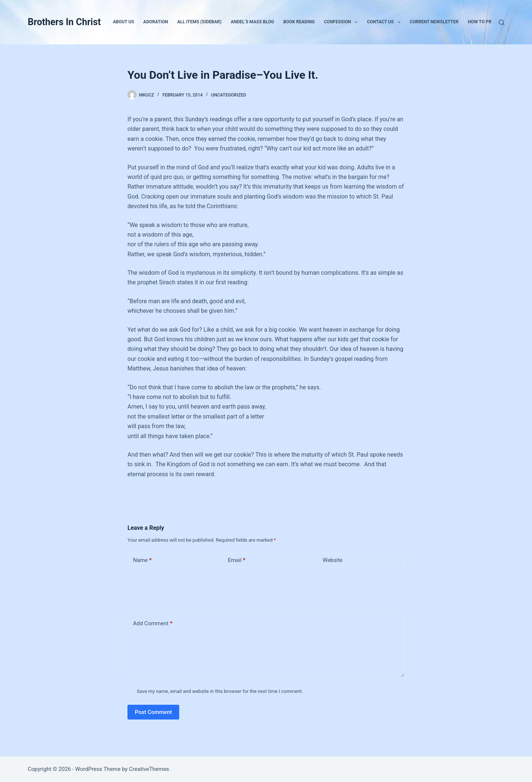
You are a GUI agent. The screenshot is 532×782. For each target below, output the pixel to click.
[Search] (502, 22)
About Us (124, 22)
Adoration (156, 22)
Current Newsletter (434, 22)
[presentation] (178, 590)
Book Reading (299, 22)
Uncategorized (229, 95)
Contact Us (385, 22)
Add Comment (153, 624)
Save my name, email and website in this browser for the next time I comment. (220, 691)
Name (142, 560)
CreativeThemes (149, 769)
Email (237, 560)
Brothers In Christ (64, 22)
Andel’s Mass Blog (252, 22)
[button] (356, 22)
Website (332, 560)
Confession (342, 22)
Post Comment (153, 712)
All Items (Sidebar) (199, 22)
